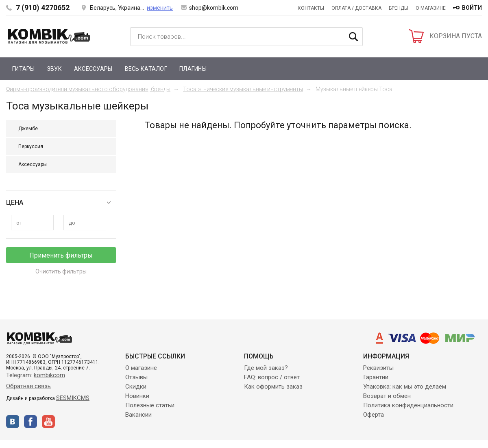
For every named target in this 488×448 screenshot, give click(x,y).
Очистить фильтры (61, 271)
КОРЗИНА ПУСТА (456, 36)
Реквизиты (378, 368)
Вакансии (138, 415)
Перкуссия (31, 146)
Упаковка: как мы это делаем (405, 387)
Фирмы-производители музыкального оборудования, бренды (88, 89)
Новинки (137, 396)
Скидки (136, 387)
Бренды (399, 8)
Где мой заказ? (266, 368)
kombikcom (49, 375)
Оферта (374, 415)
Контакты (311, 8)
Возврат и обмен (387, 396)
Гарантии (376, 377)
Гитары (24, 69)
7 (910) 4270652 (43, 8)
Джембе (28, 129)
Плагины (193, 69)
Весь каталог (146, 69)
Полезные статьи (150, 405)
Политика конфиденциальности (408, 405)
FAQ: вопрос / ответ (272, 377)
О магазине (431, 8)
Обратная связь (28, 386)
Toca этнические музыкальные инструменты (243, 89)
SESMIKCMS (73, 398)
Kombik (49, 36)
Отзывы (136, 377)
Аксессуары (93, 69)
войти (472, 8)
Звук (54, 69)
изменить (160, 8)
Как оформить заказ (273, 387)
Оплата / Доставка (356, 8)
